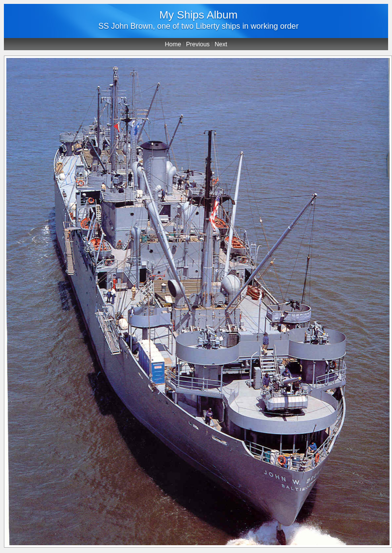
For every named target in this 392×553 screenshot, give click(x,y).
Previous (198, 44)
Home (173, 44)
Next (221, 44)
